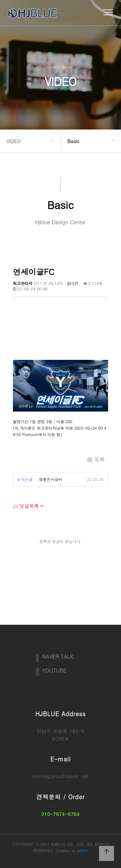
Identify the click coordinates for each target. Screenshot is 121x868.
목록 (96, 460)
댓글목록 (26, 506)
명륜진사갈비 (51, 479)
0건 (73, 283)
